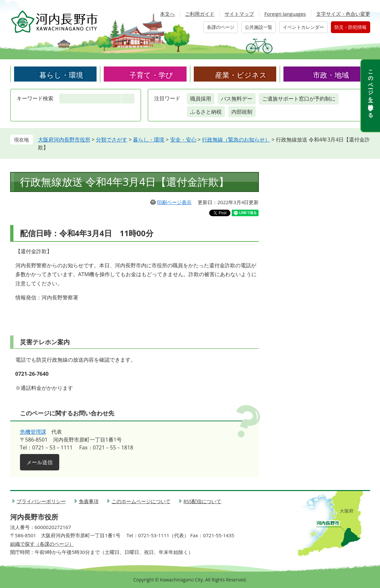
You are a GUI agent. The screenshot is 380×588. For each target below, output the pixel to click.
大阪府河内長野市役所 (64, 140)
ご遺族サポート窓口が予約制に (299, 99)
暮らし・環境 (61, 75)
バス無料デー (237, 99)
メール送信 (40, 462)
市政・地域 (331, 75)
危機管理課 (33, 432)
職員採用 (201, 99)
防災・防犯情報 (351, 27)
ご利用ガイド (200, 14)
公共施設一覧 (259, 27)
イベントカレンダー (303, 27)
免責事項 (89, 501)
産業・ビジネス (241, 75)
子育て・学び (151, 75)
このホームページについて (141, 501)
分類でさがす (112, 140)
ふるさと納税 (206, 112)
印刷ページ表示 (174, 202)
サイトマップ (239, 14)
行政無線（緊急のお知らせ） (236, 140)
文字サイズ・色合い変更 (343, 14)
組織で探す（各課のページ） (42, 544)
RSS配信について (203, 501)
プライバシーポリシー (41, 501)
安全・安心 (183, 140)
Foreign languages (285, 14)
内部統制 (242, 112)
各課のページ (221, 27)
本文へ (167, 14)
